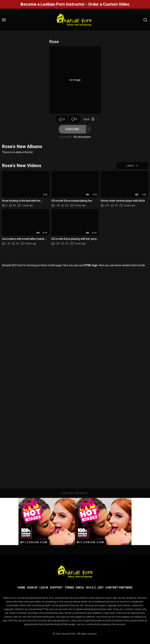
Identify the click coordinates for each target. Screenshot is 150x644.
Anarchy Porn (69, 634)
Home (21, 588)
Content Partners (119, 588)
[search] (145, 20)
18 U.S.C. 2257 (95, 588)
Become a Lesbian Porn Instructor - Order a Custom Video (75, 4)
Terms (69, 588)
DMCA (80, 588)
